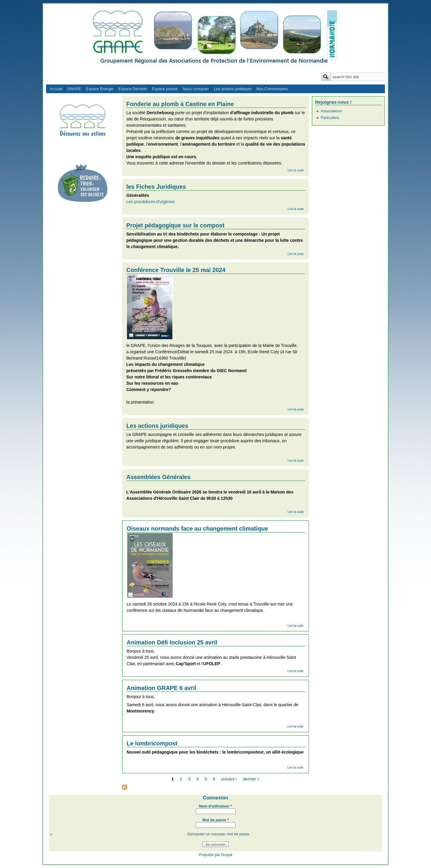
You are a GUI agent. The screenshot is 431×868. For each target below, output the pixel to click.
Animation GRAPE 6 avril (161, 688)
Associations (331, 111)
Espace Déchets (133, 89)
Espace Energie (100, 89)
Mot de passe (215, 820)
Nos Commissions (272, 89)
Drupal (227, 855)
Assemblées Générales (158, 477)
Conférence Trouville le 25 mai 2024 (176, 270)
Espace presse (165, 89)
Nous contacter (196, 89)
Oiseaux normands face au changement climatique (197, 529)
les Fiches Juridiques (156, 187)
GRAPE (74, 89)
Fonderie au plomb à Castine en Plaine (180, 104)
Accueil (56, 89)
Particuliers (330, 118)
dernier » (251, 779)
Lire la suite (296, 170)
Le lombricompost (152, 743)
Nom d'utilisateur (216, 806)
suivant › (229, 779)
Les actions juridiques (233, 89)
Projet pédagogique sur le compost (175, 225)
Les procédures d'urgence (150, 202)
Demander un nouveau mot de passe (218, 834)
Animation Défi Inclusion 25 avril (172, 642)
